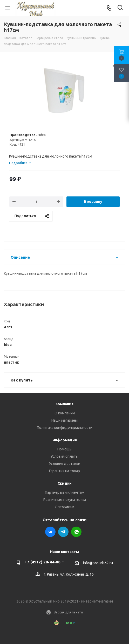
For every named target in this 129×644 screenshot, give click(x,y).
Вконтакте (50, 532)
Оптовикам (64, 507)
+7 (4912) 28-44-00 (43, 562)
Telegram (63, 532)
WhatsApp (76, 532)
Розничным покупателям (65, 500)
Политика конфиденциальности (65, 428)
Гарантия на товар (64, 471)
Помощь (64, 449)
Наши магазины (64, 420)
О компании (65, 413)
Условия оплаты (64, 456)
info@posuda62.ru (98, 563)
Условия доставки (65, 464)
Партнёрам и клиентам (65, 492)
